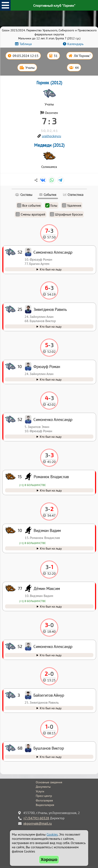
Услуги (40, 791)
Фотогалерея (44, 800)
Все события (29, 205)
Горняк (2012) (49, 83)
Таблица (26, 44)
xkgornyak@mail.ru (38, 823)
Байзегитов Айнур (49, 695)
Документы (43, 787)
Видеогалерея (45, 805)
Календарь (75, 44)
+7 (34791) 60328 (36, 818)
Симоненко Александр (53, 646)
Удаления (72, 205)
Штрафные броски (66, 214)
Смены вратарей (30, 214)
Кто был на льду (51, 757)
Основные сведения (49, 782)
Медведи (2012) (49, 145)
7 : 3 (49, 121)
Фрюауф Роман (47, 366)
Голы (51, 205)
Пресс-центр (44, 796)
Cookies (52, 834)
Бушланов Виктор (49, 748)
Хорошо (49, 860)
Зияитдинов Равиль (50, 309)
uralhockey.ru (52, 136)
